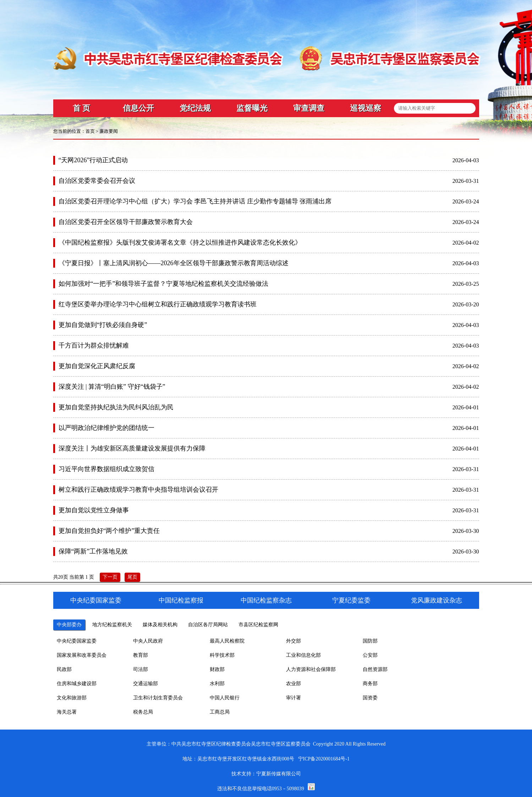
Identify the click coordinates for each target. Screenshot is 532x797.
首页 (90, 131)
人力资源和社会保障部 (311, 669)
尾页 (132, 577)
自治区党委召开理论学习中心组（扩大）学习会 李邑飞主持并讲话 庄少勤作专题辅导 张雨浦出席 (195, 201)
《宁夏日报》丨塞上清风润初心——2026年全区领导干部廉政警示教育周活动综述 (174, 263)
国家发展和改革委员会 (82, 655)
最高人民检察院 (227, 641)
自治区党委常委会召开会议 (97, 181)
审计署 (294, 698)
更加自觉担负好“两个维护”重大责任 (109, 531)
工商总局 (220, 712)
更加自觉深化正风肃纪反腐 (97, 366)
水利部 (217, 684)
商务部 (370, 684)
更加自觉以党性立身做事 (94, 510)
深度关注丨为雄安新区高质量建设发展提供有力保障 (132, 448)
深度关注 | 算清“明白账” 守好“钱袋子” (112, 387)
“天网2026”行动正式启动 (93, 160)
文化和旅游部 (72, 698)
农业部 (294, 684)
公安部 (370, 655)
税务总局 (143, 712)
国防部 (370, 641)
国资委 (370, 698)
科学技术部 (222, 655)
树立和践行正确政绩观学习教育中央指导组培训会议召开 (138, 490)
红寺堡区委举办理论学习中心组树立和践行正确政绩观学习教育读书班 (158, 304)
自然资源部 (375, 669)
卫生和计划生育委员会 (158, 698)
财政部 (217, 669)
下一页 (110, 577)
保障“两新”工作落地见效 (93, 551)
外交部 (294, 641)
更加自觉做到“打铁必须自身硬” (103, 325)
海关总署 (67, 712)
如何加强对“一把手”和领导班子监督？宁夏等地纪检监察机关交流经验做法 (164, 284)
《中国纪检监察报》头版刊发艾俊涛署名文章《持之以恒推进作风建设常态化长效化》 (180, 242)
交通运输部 (146, 684)
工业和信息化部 (303, 655)
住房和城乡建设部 (77, 684)
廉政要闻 (109, 131)
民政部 (64, 669)
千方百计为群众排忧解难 (94, 345)
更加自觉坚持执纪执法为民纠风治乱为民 (116, 407)
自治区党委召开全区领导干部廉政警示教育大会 (126, 222)
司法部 (141, 669)
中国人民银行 (225, 698)
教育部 (141, 655)
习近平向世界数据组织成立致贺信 (106, 469)
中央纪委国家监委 (77, 641)
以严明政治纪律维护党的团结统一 (106, 428)
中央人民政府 (148, 641)
